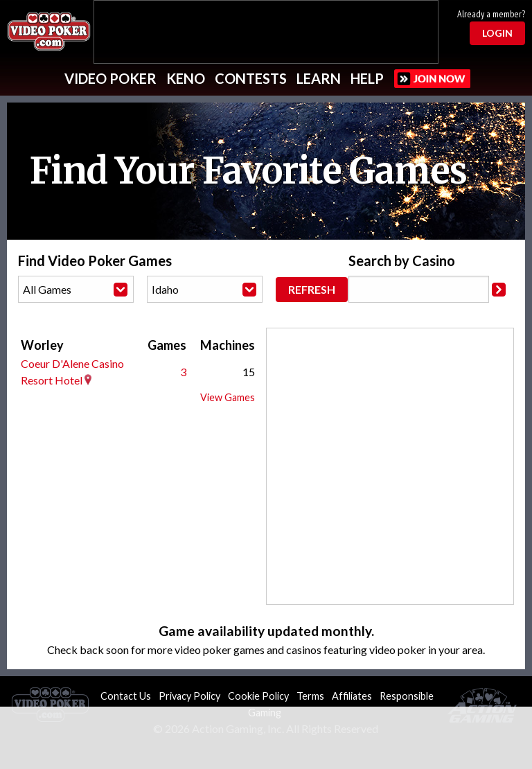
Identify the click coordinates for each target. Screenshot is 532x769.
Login (497, 33)
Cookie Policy (258, 696)
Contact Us (126, 696)
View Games (228, 397)
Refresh (312, 289)
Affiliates (352, 696)
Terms (310, 696)
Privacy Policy (189, 696)
